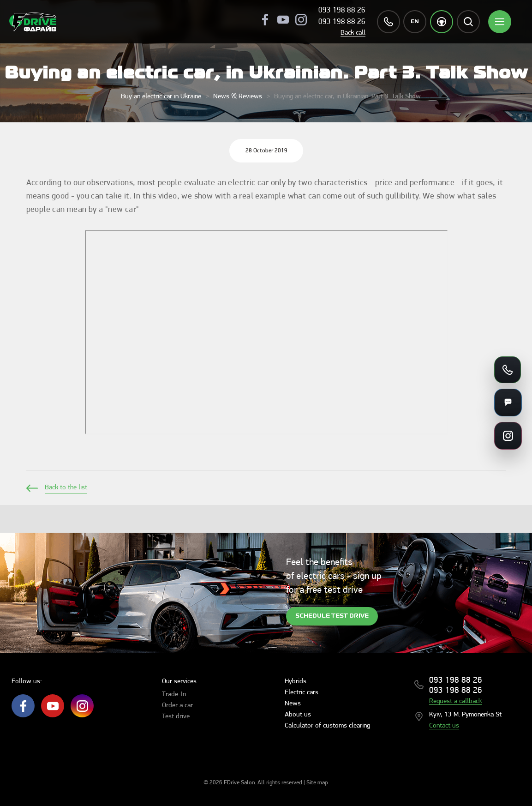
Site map (317, 783)
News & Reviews (238, 97)
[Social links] (508, 436)
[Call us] (508, 370)
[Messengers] (508, 403)
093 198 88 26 (342, 10)
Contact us (444, 726)
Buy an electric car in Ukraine (161, 97)
